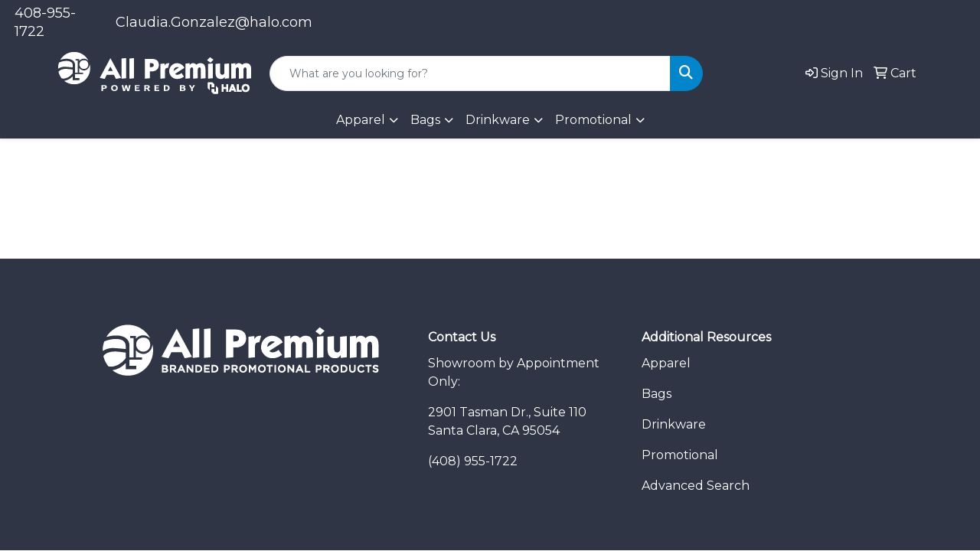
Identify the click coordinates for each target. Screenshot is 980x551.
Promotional (680, 455)
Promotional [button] (593, 120)
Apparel (666, 363)
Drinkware (674, 424)
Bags (425, 120)
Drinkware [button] (498, 120)
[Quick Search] (470, 73)
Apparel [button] (361, 120)
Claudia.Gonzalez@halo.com (214, 22)
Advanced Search (696, 486)
